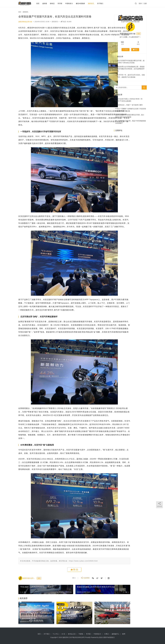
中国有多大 (73, 3)
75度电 (85, 636)
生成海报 (85, 609)
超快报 (48, 3)
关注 (125, 50)
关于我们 (104, 3)
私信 (135, 50)
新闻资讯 (95, 3)
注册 (145, 3)
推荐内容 (54, 636)
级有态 (56, 3)
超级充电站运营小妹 (25, 22)
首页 (42, 3)
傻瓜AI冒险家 (84, 3)
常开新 (64, 3)
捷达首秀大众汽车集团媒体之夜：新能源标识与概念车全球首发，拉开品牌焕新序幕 (131, 69)
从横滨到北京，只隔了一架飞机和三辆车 (129, 105)
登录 (140, 3)
